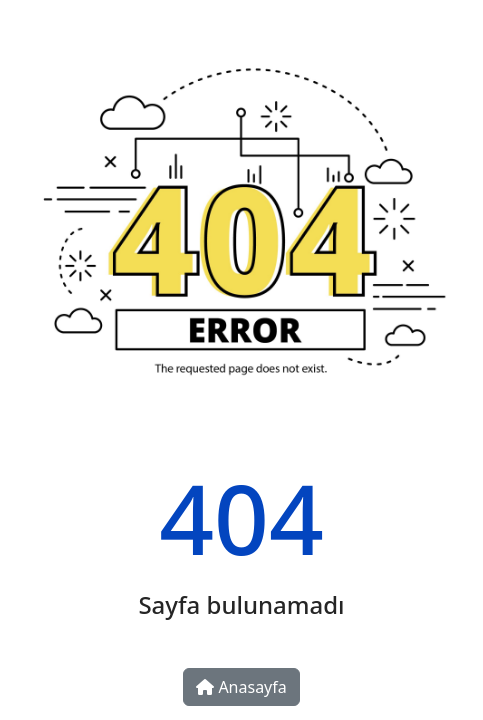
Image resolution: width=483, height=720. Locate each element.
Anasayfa (241, 687)
